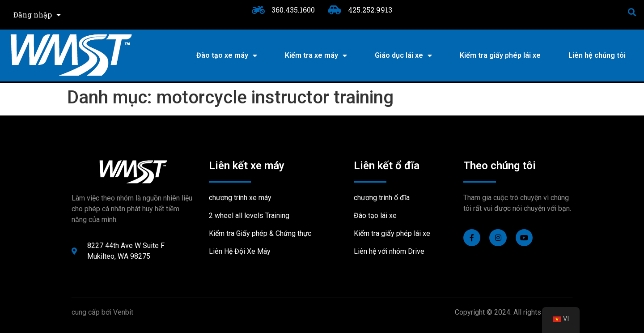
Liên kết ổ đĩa (387, 166)
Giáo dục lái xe (403, 55)
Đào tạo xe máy (227, 55)
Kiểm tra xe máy (316, 55)
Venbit (123, 312)
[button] (632, 12)
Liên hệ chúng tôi (597, 55)
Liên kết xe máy (247, 166)
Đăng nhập (37, 15)
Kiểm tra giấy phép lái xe (500, 55)
